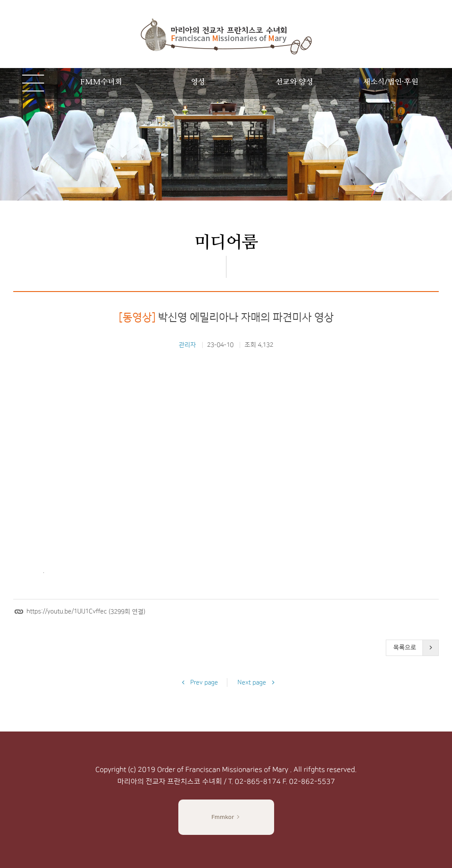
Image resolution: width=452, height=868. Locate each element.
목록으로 (405, 648)
